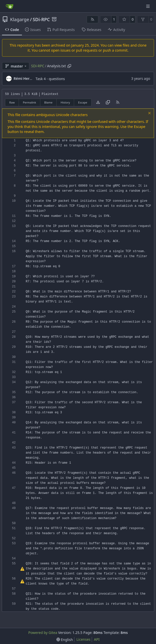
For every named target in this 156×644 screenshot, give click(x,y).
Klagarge (20, 19)
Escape (83, 102)
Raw (12, 102)
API (97, 639)
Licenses (83, 639)
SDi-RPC (41, 19)
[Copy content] (108, 103)
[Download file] (98, 103)
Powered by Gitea (43, 633)
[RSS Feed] (92, 19)
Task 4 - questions (50, 79)
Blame (48, 102)
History (65, 102)
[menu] (65, 640)
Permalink (29, 102)
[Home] (10, 6)
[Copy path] (69, 66)
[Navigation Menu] (148, 6)
